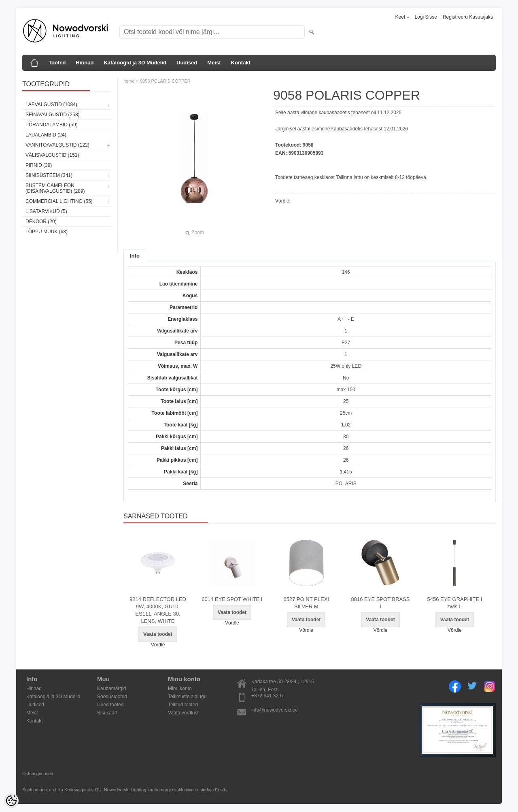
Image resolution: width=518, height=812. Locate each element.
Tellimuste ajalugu (187, 697)
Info (135, 256)
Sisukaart (107, 713)
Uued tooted (110, 705)
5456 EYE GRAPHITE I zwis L (454, 603)
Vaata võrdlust (183, 713)
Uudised (187, 63)
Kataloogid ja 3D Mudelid (135, 63)
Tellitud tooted (183, 705)
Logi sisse (426, 17)
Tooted (57, 63)
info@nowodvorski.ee (275, 710)
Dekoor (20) (41, 222)
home (129, 81)
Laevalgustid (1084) (51, 104)
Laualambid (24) (46, 135)
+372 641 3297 (267, 696)
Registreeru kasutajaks (468, 17)
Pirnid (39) (39, 165)
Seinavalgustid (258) (53, 115)
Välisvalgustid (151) (52, 155)
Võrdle (282, 201)
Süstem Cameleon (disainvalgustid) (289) (55, 188)
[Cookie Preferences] (11, 801)
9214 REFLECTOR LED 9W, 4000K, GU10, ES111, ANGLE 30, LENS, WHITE (158, 610)
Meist (214, 63)
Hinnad (85, 63)
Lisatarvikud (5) (46, 211)
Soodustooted (112, 697)
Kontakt (241, 63)
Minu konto (180, 688)
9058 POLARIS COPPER (165, 81)
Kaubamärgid (111, 688)
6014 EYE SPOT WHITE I (232, 599)
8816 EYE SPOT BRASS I (381, 603)
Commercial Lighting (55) (59, 201)
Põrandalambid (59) (52, 125)
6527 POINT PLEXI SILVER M (306, 603)
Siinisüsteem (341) (49, 175)
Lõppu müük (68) (47, 232)
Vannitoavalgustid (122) (57, 145)
